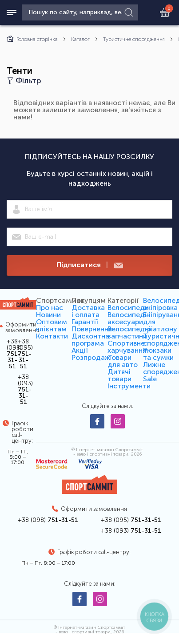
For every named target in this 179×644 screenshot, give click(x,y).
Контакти (52, 336)
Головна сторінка (32, 39)
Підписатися (90, 265)
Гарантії (85, 322)
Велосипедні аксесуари (129, 318)
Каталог (80, 39)
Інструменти (129, 386)
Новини (48, 315)
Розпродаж (91, 357)
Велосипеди (128, 308)
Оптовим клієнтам (52, 325)
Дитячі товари (119, 375)
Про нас (50, 308)
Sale (150, 379)
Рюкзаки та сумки (158, 354)
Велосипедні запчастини (129, 332)
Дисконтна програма (90, 340)
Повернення (92, 329)
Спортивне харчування (127, 347)
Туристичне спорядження (134, 39)
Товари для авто (123, 361)
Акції (80, 350)
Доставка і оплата (88, 311)
